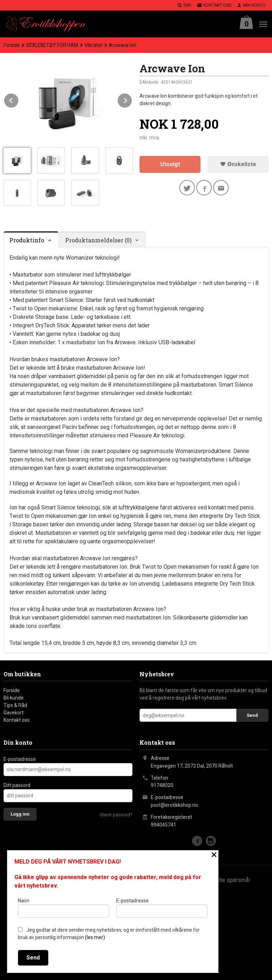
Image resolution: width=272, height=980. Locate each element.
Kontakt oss (17, 720)
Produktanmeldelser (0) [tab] (98, 240)
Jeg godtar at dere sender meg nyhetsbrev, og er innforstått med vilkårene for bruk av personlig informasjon (109, 934)
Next (132, 99)
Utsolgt (170, 164)
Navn (64, 908)
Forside (12, 45)
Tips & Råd (15, 705)
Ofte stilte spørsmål (225, 880)
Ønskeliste (238, 164)
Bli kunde (14, 698)
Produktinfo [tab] (27, 240)
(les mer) (95, 937)
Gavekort (14, 713)
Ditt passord (17, 785)
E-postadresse (20, 759)
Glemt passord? (116, 815)
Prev (19, 99)
